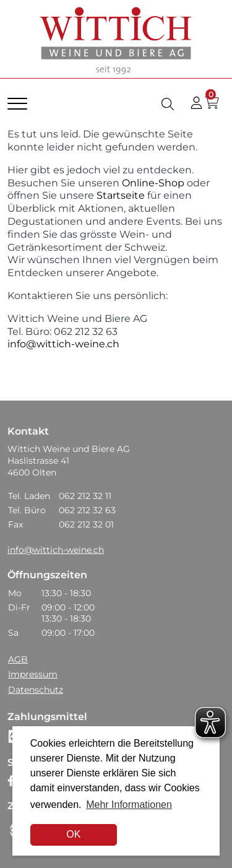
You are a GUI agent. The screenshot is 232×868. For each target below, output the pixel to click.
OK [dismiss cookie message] (73, 834)
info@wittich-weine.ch (63, 344)
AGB (18, 659)
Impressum (33, 674)
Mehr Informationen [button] (129, 805)
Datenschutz (36, 690)
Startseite (121, 195)
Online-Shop (152, 183)
